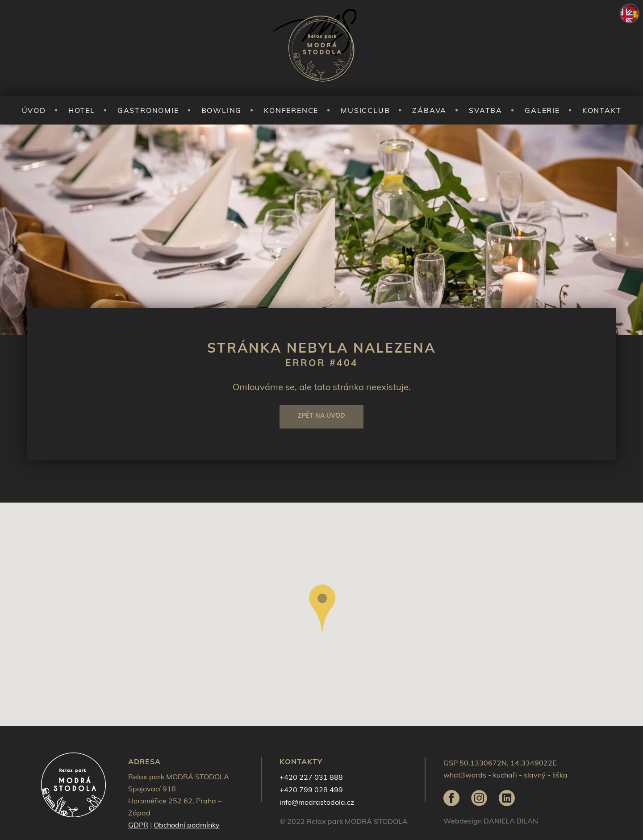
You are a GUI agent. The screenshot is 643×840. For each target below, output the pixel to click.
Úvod (34, 110)
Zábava (429, 110)
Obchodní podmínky (187, 825)
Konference (291, 110)
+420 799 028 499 (311, 790)
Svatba (486, 110)
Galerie (542, 110)
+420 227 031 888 (311, 777)
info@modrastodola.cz (317, 802)
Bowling (222, 110)
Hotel (82, 110)
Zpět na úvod (321, 416)
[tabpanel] (321, 230)
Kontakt (602, 110)
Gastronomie (148, 110)
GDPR (138, 825)
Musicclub (365, 110)
